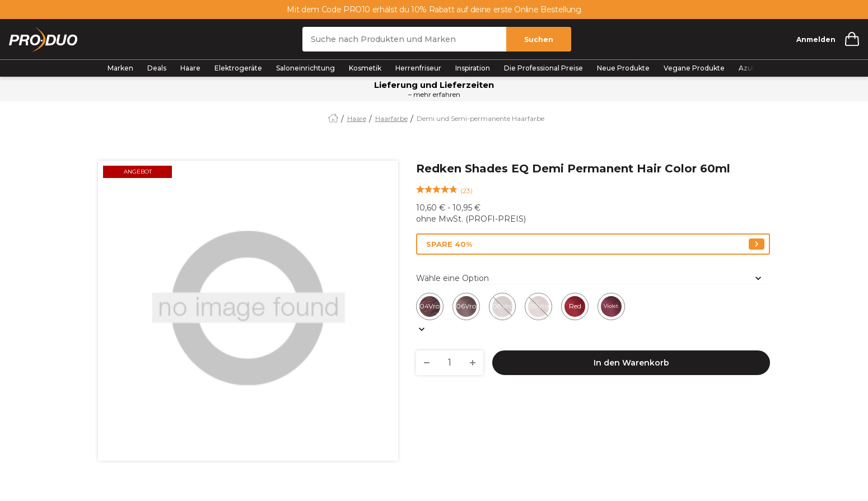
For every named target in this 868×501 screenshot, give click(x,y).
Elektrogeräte (238, 68)
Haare (190, 68)
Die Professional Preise (543, 68)
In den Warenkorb (631, 363)
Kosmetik (365, 68)
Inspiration (473, 68)
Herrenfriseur (418, 68)
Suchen (539, 39)
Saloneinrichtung (305, 68)
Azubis (750, 68)
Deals (157, 68)
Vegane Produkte (694, 68)
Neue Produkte (623, 68)
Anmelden (816, 39)
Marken (120, 68)
